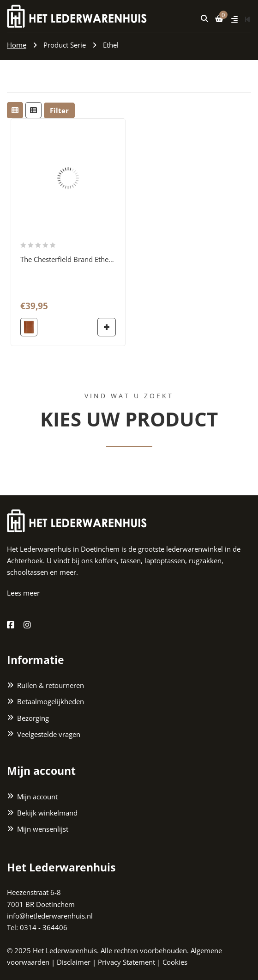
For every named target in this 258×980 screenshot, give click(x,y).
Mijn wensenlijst (43, 829)
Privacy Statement (126, 962)
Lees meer (23, 593)
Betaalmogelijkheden (51, 702)
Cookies (175, 962)
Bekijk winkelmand (47, 813)
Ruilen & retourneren (51, 686)
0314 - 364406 (44, 927)
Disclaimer (74, 962)
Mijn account (37, 797)
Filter (59, 110)
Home (17, 45)
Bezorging (33, 718)
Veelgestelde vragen (49, 734)
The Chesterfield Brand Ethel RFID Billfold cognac (98, 259)
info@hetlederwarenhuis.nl (50, 916)
